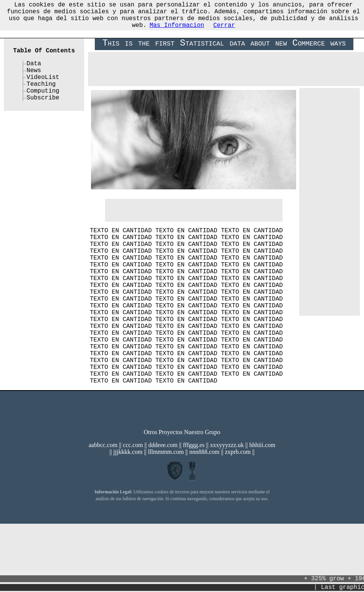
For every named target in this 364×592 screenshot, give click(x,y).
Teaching (41, 91)
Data (34, 66)
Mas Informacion (177, 31)
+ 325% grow (327, 578)
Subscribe (43, 108)
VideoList (43, 83)
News (34, 74)
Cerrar (224, 31)
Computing (43, 99)
